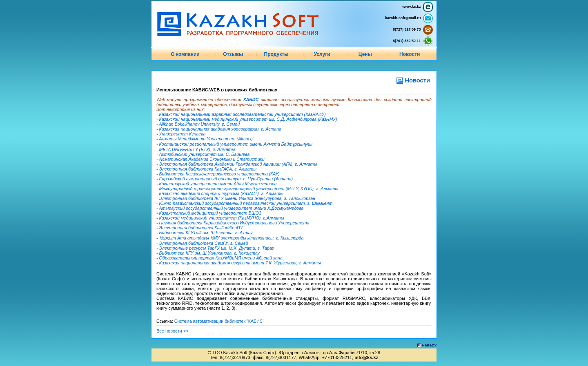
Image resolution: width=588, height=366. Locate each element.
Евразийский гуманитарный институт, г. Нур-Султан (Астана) (226, 179)
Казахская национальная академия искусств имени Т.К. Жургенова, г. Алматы (240, 263)
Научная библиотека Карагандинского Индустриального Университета (234, 223)
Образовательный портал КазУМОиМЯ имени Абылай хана (221, 258)
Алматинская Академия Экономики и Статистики (212, 159)
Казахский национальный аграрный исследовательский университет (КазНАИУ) (243, 114)
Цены (365, 54)
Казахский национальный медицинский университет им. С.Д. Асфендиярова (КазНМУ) (248, 119)
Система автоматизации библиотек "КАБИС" (219, 321)
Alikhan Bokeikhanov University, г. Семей (200, 124)
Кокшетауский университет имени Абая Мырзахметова (218, 184)
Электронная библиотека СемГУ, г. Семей (204, 243)
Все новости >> (173, 331)
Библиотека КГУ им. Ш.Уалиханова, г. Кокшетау (209, 253)
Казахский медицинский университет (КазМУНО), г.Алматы (222, 218)
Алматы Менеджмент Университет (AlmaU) (206, 139)
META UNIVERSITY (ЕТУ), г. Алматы (197, 149)
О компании (185, 54)
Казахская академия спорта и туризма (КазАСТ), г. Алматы (221, 193)
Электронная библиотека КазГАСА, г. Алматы (208, 169)
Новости (410, 54)
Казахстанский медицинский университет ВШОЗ (210, 213)
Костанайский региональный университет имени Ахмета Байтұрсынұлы (236, 144)
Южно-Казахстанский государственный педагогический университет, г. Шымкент (246, 203)
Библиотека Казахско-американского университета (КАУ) (219, 174)
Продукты (276, 54)
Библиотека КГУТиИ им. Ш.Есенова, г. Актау (206, 233)
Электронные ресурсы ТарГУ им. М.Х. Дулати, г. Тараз (217, 248)
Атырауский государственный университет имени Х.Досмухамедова (232, 208)
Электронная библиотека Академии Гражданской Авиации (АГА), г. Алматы (238, 164)
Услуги (322, 54)
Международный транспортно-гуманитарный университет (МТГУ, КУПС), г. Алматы (249, 189)
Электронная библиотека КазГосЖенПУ (201, 228)
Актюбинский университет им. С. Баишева (205, 154)
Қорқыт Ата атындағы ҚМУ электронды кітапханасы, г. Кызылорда (232, 238)
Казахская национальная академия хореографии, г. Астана (220, 129)
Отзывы (233, 54)
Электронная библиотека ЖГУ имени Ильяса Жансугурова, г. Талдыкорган (237, 198)
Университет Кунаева (183, 134)
